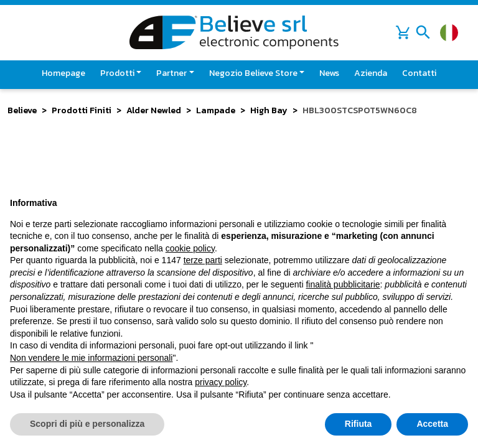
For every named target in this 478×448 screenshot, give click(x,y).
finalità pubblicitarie (343, 284)
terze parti (203, 260)
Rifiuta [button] (358, 424)
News (329, 73)
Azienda (371, 73)
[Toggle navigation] (423, 32)
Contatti (419, 73)
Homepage (63, 73)
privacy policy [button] (221, 382)
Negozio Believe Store (253, 73)
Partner (171, 73)
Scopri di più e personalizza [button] (87, 424)
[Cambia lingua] (449, 33)
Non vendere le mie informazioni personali (91, 358)
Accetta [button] (432, 424)
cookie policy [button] (190, 248)
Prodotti (117, 73)
